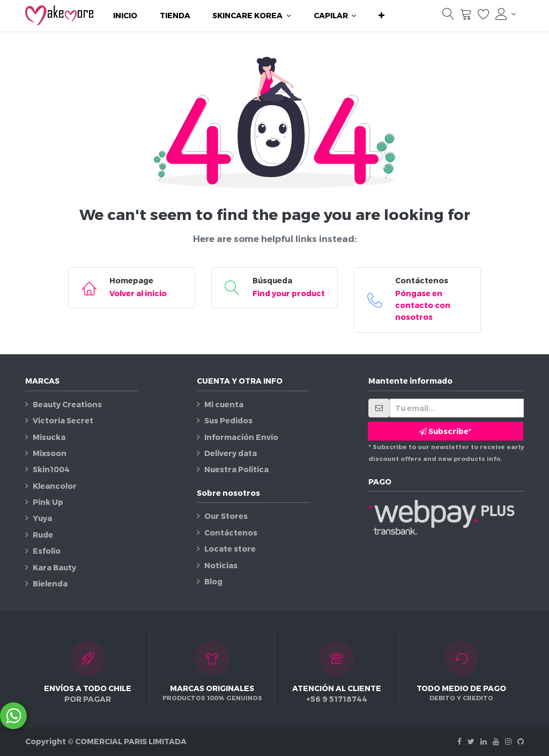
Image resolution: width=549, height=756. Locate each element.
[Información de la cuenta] (506, 14)
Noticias (221, 565)
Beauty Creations (67, 404)
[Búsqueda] (448, 17)
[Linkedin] (484, 741)
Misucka (49, 437)
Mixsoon (50, 453)
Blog (213, 581)
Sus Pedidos (228, 420)
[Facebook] (459, 741)
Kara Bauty (54, 567)
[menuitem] (125, 16)
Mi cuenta (224, 404)
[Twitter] (471, 741)
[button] (381, 16)
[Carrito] (466, 17)
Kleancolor (55, 486)
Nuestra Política (236, 469)
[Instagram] (508, 741)
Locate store (230, 549)
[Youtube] (496, 741)
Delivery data (231, 453)
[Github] (521, 741)
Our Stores (226, 516)
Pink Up (48, 502)
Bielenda (50, 583)
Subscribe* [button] (445, 431)
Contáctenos (231, 533)
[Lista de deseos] (484, 17)
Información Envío (241, 437)
